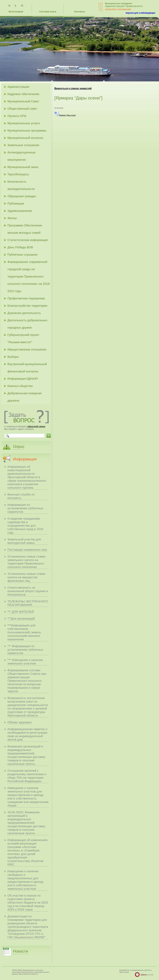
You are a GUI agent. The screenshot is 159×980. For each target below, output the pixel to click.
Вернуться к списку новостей (73, 88)
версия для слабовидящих (141, 13)
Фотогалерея (16, 12)
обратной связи (36, 426)
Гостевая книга (48, 12)
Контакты (80, 12)
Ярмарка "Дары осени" (65, 115)
